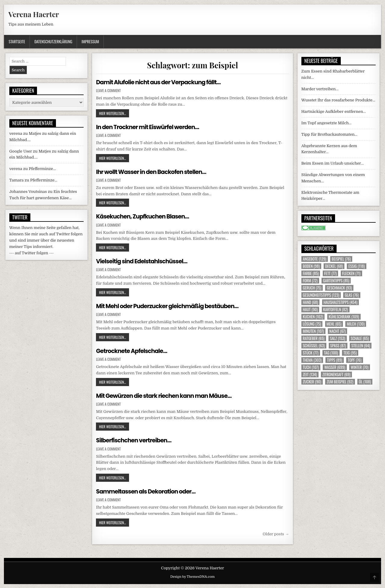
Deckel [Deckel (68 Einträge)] (334, 266)
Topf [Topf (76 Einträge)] (354, 360)
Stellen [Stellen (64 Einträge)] (361, 346)
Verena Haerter (34, 14)
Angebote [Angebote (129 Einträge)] (315, 259)
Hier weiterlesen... (114, 113)
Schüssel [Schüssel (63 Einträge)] (314, 346)
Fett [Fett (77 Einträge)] (330, 273)
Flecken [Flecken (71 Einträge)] (351, 273)
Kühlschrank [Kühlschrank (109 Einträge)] (344, 317)
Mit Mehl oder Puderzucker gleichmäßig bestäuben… (170, 306)
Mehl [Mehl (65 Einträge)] (334, 324)
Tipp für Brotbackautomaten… (329, 134)
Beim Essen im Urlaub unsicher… (333, 163)
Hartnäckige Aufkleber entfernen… (334, 111)
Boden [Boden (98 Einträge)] (311, 266)
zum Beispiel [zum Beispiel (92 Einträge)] (340, 382)
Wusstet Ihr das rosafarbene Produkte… (338, 100)
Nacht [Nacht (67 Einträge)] (337, 331)
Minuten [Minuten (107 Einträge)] (313, 331)
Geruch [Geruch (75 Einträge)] (312, 288)
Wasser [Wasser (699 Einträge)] (335, 367)
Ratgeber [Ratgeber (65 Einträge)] (314, 338)
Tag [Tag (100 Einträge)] (331, 353)
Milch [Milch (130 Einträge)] (356, 324)
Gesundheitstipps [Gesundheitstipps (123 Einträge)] (321, 295)
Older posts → (276, 533)
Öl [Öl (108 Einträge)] (365, 382)
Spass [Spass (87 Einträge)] (338, 346)
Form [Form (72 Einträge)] (310, 281)
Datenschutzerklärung (53, 42)
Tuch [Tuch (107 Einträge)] (311, 367)
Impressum (90, 42)
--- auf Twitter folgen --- (32, 253)
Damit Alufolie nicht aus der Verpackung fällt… (161, 82)
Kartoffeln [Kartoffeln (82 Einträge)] (336, 309)
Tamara (17, 180)
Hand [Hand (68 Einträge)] (311, 302)
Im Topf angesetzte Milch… (326, 123)
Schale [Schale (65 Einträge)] (360, 338)
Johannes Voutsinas (28, 192)
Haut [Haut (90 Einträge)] (310, 309)
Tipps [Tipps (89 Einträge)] (334, 360)
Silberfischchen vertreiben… (135, 440)
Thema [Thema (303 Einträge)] (312, 360)
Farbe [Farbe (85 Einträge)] (311, 273)
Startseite (17, 42)
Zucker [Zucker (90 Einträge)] (312, 382)
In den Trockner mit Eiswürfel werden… (149, 127)
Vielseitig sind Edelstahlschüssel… (143, 261)
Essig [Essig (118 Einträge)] (356, 266)
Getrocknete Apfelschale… (133, 351)
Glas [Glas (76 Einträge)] (352, 295)
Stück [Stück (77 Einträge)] (311, 353)
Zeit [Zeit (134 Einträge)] (310, 374)
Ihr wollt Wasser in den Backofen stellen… (153, 172)
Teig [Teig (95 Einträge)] (350, 353)
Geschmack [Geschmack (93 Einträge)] (339, 288)
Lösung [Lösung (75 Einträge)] (312, 324)
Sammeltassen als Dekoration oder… (148, 491)
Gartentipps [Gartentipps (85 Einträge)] (336, 281)
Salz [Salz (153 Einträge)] (338, 338)
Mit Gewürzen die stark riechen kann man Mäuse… (166, 395)
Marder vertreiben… (320, 89)
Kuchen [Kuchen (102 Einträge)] (313, 317)
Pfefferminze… (42, 169)
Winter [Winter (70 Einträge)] (360, 367)
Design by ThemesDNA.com (192, 576)
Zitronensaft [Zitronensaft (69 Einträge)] (336, 374)
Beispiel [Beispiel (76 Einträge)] (341, 259)
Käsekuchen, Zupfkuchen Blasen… (144, 216)
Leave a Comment (108, 91)
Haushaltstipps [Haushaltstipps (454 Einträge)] (340, 302)
